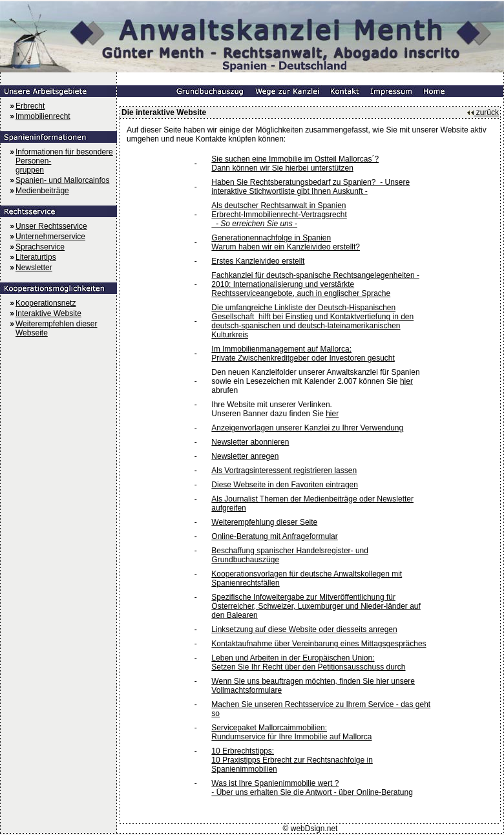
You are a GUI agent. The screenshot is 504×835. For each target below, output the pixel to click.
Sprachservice (40, 247)
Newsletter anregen (245, 456)
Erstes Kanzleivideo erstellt (258, 261)
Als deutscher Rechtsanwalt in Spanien (278, 206)
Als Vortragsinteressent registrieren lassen (284, 470)
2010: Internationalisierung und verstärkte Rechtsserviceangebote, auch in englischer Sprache (301, 289)
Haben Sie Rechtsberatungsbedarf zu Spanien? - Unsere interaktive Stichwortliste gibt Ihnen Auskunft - (310, 187)
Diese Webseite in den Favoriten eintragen (285, 485)
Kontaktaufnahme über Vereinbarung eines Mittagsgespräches (319, 644)
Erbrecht (30, 106)
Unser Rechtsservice (51, 226)
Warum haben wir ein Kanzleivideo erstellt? (286, 247)
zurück (483, 112)
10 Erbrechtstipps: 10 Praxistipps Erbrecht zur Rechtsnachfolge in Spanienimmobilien (292, 760)
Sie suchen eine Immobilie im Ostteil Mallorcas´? (295, 159)
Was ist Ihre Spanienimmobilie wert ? (275, 783)
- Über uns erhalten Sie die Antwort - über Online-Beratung (312, 792)
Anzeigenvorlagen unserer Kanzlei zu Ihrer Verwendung (307, 428)
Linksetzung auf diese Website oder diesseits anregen (304, 629)
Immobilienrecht (43, 116)
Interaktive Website (48, 313)
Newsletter (34, 268)
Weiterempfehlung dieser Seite (264, 522)
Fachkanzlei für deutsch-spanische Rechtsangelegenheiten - (315, 275)
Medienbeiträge (42, 191)
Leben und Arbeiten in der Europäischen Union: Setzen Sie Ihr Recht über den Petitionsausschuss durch (308, 662)
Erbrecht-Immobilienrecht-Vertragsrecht (279, 215)
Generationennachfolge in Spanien (271, 238)
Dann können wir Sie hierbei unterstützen (282, 168)
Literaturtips (36, 257)
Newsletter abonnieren (250, 442)
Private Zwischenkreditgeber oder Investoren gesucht (303, 358)
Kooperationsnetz (46, 303)
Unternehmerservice (50, 237)
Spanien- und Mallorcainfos (62, 180)
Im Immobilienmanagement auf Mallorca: (281, 349)
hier (406, 381)
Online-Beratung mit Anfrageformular (274, 536)
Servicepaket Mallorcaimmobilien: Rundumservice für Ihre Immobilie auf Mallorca (291, 732)
